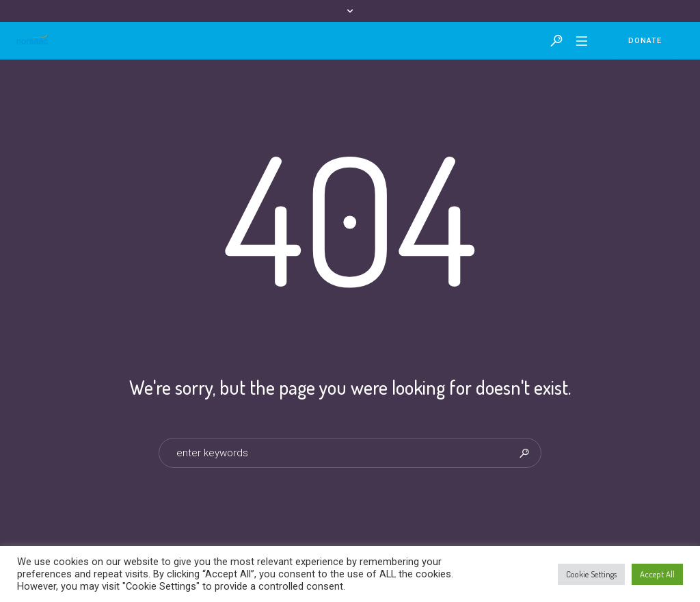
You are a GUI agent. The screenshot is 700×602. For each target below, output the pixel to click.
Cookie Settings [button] (591, 574)
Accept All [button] (657, 574)
